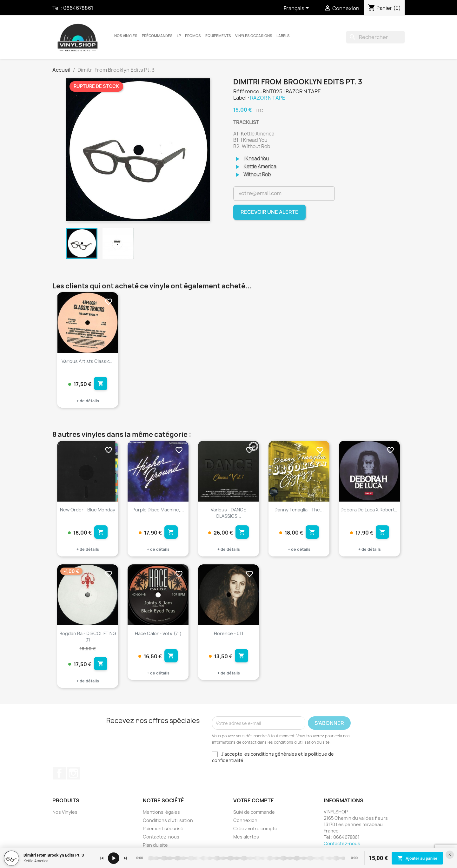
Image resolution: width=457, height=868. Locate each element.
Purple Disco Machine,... (158, 510)
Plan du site (155, 845)
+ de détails (88, 401)
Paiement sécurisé (163, 829)
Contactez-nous (161, 837)
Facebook (59, 773)
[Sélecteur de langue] (297, 9)
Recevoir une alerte (269, 212)
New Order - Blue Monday (88, 510)
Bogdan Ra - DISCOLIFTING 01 (88, 637)
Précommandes (157, 36)
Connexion (245, 820)
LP (179, 36)
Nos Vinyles (126, 36)
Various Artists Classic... (88, 361)
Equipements (218, 36)
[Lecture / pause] (114, 858)
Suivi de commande (254, 812)
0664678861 (78, 8)
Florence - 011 (229, 633)
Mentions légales (161, 812)
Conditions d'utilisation (168, 820)
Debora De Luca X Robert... (370, 510)
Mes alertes (246, 837)
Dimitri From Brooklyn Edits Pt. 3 (54, 855)
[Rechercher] (375, 37)
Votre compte (254, 800)
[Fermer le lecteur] (450, 855)
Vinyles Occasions (254, 36)
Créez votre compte (255, 829)
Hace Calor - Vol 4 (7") (158, 633)
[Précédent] (102, 858)
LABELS (283, 36)
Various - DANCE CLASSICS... (228, 513)
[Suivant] (125, 858)
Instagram (73, 773)
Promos (193, 36)
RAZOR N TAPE (268, 98)
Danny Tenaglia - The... (299, 510)
